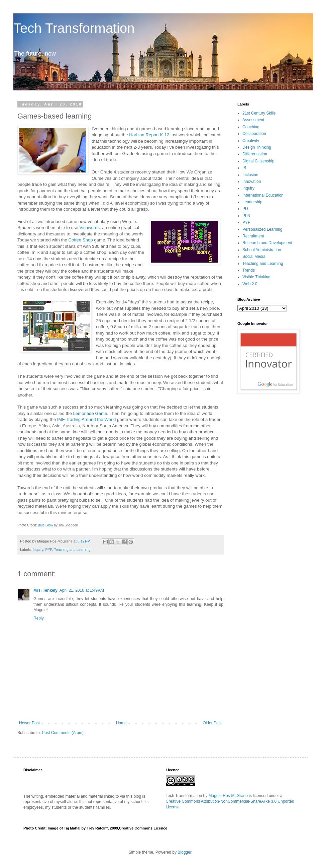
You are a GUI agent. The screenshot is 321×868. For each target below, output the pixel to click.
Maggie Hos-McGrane (228, 796)
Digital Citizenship (258, 161)
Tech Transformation (74, 28)
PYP (48, 550)
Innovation (252, 182)
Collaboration (254, 134)
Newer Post (29, 723)
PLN (246, 216)
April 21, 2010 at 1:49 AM (82, 590)
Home (121, 723)
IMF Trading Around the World (87, 419)
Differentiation (255, 154)
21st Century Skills (259, 113)
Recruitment (253, 236)
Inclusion (250, 175)
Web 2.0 (250, 284)
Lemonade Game (90, 413)
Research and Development (267, 243)
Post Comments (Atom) (63, 733)
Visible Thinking (256, 277)
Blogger (184, 852)
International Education (263, 195)
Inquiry (38, 550)
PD (245, 209)
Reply (39, 618)
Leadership (252, 202)
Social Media (254, 257)
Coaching (251, 127)
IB (244, 168)
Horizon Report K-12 (149, 135)
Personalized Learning (262, 229)
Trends (249, 270)
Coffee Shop (80, 240)
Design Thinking (257, 147)
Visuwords (89, 228)
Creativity (251, 141)
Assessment (253, 120)
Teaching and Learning (72, 550)
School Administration (262, 250)
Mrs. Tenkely (45, 590)
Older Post (212, 723)
